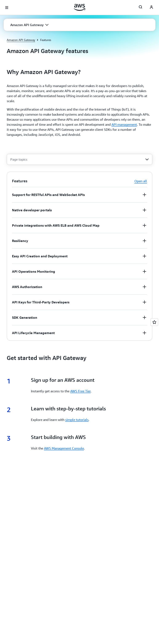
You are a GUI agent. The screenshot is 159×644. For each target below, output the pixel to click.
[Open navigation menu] (7, 8)
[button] (29, 25)
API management (124, 124)
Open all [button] (141, 181)
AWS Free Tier (80, 391)
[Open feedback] (154, 322)
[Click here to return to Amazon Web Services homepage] (80, 7)
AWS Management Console (64, 448)
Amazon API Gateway (21, 40)
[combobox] (79, 159)
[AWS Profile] (151, 8)
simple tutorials (77, 420)
